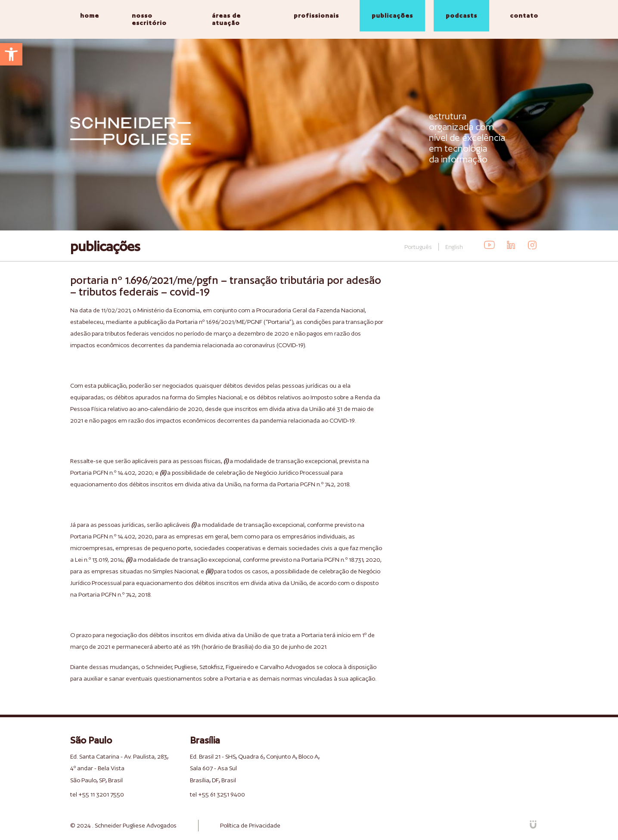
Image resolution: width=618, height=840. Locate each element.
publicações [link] (392, 16)
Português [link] (418, 247)
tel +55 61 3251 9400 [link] (217, 794)
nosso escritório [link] (149, 19)
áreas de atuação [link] (226, 19)
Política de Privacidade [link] (250, 825)
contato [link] (524, 16)
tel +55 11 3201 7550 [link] (97, 794)
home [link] (90, 16)
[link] (11, 54)
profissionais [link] (316, 16)
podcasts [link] (461, 16)
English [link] (454, 247)
